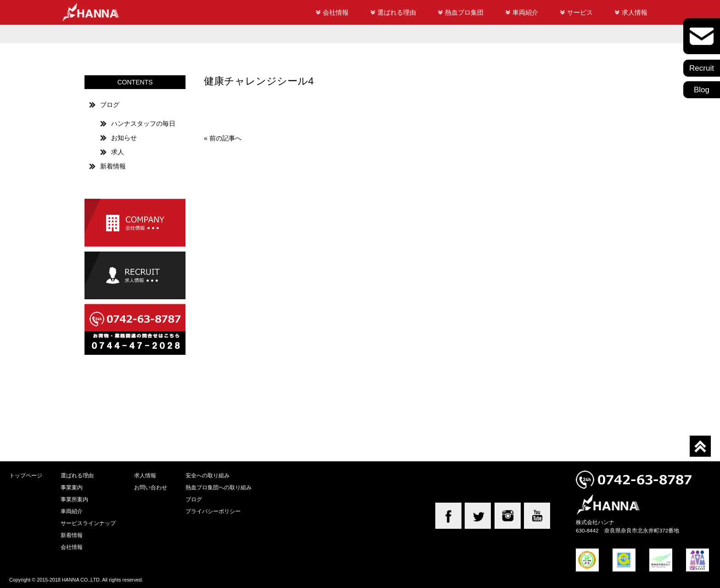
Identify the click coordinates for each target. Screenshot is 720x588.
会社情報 (336, 12)
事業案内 (72, 487)
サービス (580, 12)
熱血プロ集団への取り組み (219, 487)
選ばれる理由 (397, 12)
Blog (702, 90)
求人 (118, 152)
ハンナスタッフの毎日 (143, 123)
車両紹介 (525, 12)
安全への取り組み (208, 475)
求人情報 (635, 12)
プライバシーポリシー (213, 511)
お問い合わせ (151, 487)
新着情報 (113, 166)
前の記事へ (225, 138)
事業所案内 (74, 499)
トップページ (26, 475)
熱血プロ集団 (464, 12)
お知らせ (124, 138)
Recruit (702, 68)
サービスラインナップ (88, 523)
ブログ (110, 105)
